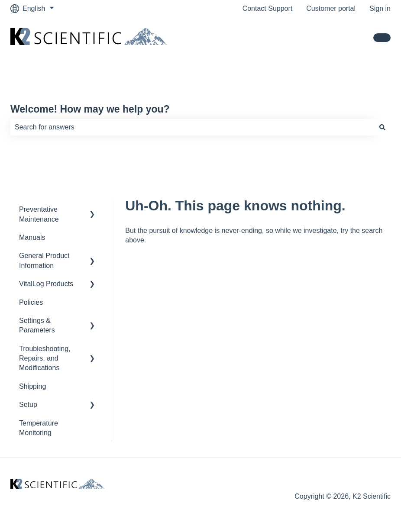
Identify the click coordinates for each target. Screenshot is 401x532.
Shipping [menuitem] (32, 386)
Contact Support (268, 8)
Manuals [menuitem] (32, 237)
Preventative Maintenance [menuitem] (39, 214)
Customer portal (331, 8)
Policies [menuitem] (31, 302)
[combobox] (192, 127)
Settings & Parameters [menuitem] (37, 325)
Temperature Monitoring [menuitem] (39, 428)
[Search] (382, 127)
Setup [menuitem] (28, 405)
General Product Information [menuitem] (44, 260)
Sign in (380, 8)
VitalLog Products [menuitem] (46, 284)
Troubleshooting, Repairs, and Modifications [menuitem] (45, 358)
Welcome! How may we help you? (90, 109)
